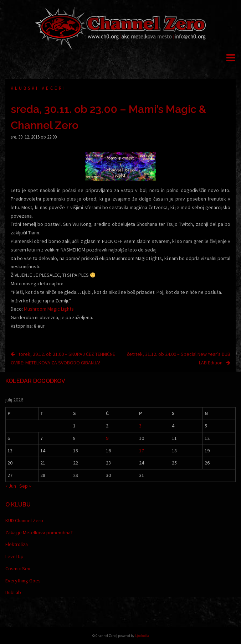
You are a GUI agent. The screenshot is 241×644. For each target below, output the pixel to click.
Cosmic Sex (18, 568)
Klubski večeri (39, 88)
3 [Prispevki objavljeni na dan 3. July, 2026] (140, 426)
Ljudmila (142, 636)
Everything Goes (23, 581)
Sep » (25, 486)
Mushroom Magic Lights (49, 309)
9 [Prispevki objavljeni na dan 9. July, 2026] (107, 438)
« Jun (11, 486)
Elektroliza (17, 544)
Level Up (14, 556)
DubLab (13, 592)
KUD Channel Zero (24, 520)
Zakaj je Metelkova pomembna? (39, 533)
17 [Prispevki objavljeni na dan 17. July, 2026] (142, 451)
